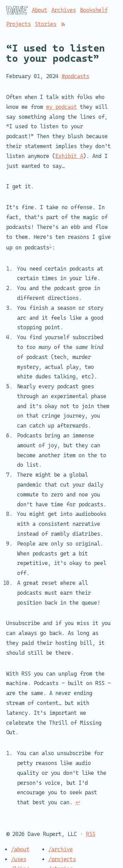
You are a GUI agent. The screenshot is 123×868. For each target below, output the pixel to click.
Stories (46, 24)
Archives (64, 10)
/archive (60, 849)
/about (20, 849)
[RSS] (63, 24)
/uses (19, 859)
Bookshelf (94, 10)
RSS (91, 834)
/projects (62, 859)
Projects (18, 24)
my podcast (61, 107)
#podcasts (75, 76)
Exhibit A (69, 156)
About (39, 10)
